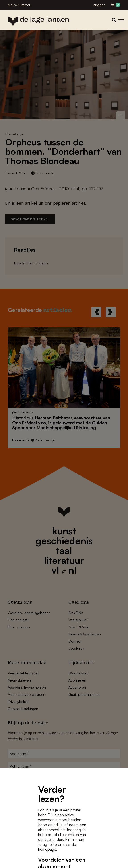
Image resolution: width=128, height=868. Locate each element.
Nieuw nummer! (20, 5)
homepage (47, 849)
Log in (43, 810)
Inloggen (99, 5)
